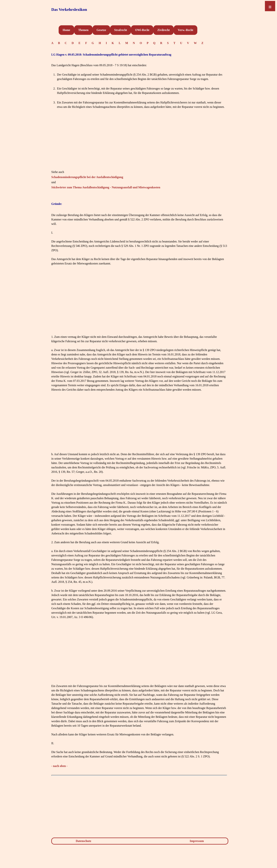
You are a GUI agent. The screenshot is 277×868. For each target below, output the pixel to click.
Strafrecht (121, 30)
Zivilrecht (164, 30)
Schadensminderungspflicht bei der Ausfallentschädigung (87, 177)
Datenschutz (83, 841)
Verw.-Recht (185, 30)
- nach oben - (59, 766)
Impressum (197, 841)
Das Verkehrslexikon (69, 9)
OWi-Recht (142, 30)
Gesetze (101, 30)
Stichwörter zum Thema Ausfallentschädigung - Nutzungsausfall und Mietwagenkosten (106, 187)
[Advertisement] (139, 144)
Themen (83, 30)
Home (66, 30)
